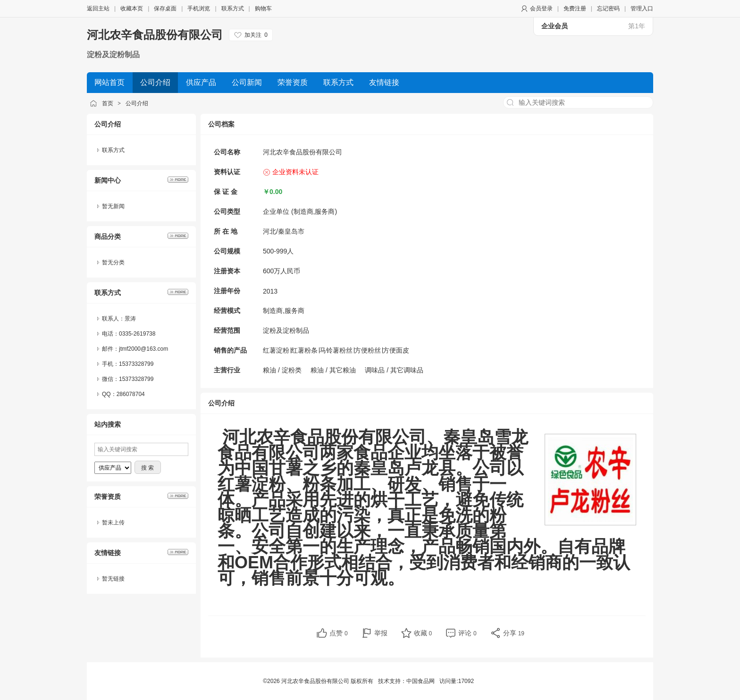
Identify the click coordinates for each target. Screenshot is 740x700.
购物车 (263, 8)
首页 (108, 103)
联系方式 (233, 8)
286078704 (131, 394)
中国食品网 (420, 681)
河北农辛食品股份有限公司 (155, 35)
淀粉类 (292, 370)
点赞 (339, 633)
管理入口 (642, 8)
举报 (381, 633)
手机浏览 (199, 8)
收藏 (423, 633)
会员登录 (541, 8)
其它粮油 (343, 370)
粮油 (269, 370)
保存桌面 (165, 8)
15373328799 (136, 379)
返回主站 (98, 8)
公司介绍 (137, 103)
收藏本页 (132, 8)
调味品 (375, 370)
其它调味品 (407, 370)
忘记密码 (608, 8)
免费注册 (575, 8)
